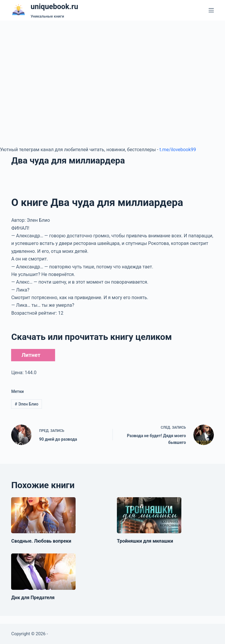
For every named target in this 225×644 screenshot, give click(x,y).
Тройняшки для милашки (145, 541)
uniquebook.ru (54, 7)
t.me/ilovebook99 (178, 150)
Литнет (31, 355)
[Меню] (211, 10)
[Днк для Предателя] (43, 572)
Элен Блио (27, 404)
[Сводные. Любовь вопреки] (43, 515)
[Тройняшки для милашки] (149, 515)
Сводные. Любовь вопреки (41, 541)
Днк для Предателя (33, 598)
